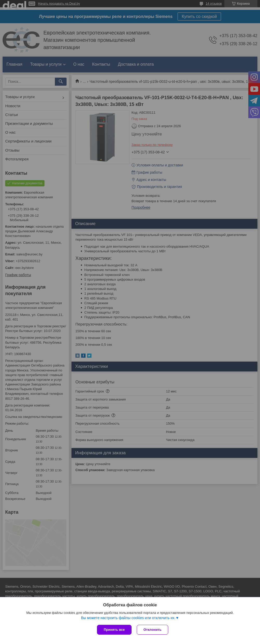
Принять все (114, 630)
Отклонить (152, 630)
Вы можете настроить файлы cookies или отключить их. (128, 618)
